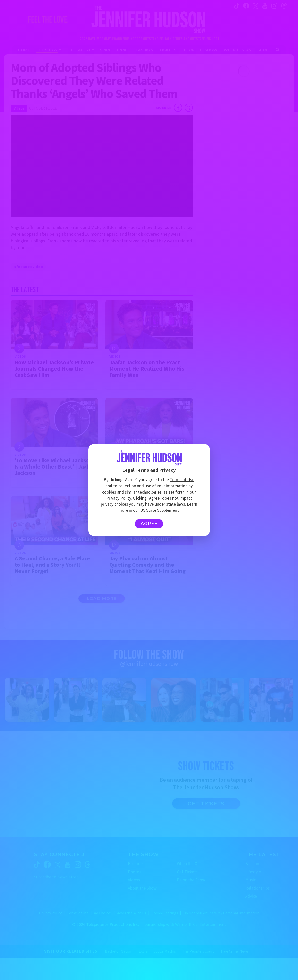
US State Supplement (159, 510)
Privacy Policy (119, 498)
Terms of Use (182, 480)
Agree (149, 524)
